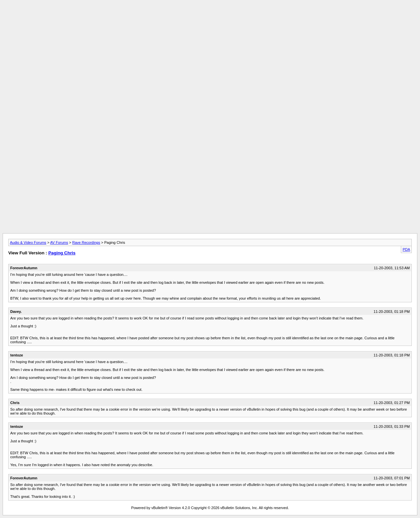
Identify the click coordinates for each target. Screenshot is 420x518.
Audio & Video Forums (28, 242)
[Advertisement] (210, 18)
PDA (406, 249)
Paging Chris (62, 253)
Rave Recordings (86, 242)
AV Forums (59, 242)
